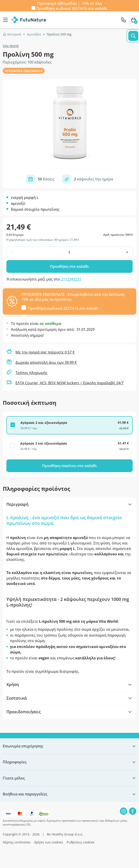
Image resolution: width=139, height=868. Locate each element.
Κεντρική (12, 34)
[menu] (7, 20)
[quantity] (69, 252)
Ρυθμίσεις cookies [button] (81, 842)
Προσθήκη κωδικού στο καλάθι (72, 8)
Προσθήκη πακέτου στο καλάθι (69, 466)
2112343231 (71, 279)
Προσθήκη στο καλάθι (69, 266)
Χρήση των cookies (49, 842)
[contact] (124, 20)
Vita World (11, 46)
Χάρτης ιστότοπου (17, 842)
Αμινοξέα (34, 34)
